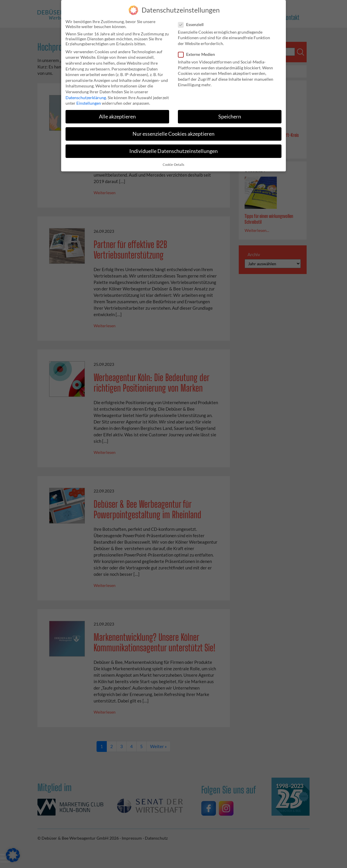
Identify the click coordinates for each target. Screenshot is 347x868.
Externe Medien (198, 51)
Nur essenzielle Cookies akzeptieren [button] (173, 130)
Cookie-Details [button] (173, 161)
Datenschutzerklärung (86, 94)
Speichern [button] (230, 113)
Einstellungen (89, 100)
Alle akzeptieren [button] (117, 113)
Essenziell (193, 21)
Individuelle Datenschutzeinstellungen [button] (173, 148)
